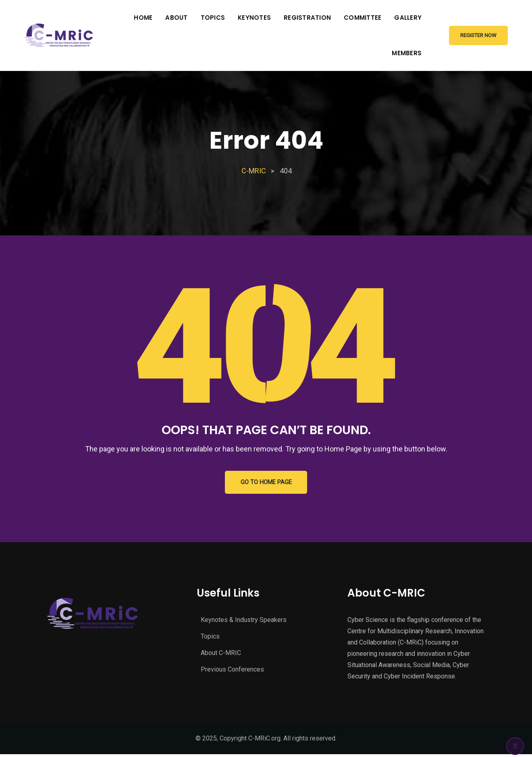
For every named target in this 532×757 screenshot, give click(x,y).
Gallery (408, 18)
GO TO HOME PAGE (266, 483)
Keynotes (254, 18)
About (176, 18)
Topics (213, 18)
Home (143, 18)
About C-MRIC (221, 654)
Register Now (478, 35)
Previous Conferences (232, 671)
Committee (363, 18)
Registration (307, 18)
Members (407, 53)
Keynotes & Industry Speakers (244, 621)
